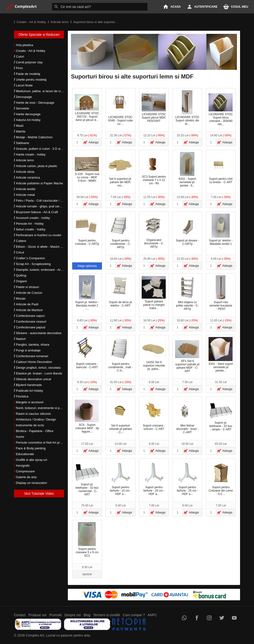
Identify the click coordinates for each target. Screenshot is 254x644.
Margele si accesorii (30, 402)
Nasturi (21, 339)
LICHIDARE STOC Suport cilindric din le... (187, 108)
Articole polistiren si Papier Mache (39, 183)
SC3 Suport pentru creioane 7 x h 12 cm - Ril (154, 170)
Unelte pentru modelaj (31, 80)
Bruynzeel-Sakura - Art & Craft (37, 212)
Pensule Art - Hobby (30, 224)
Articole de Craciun (29, 293)
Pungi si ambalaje (28, 350)
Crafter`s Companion (30, 258)
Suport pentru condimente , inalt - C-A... (120, 355)
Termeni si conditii (106, 615)
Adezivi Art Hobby (28, 120)
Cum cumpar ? (134, 615)
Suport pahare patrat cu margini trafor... (154, 293)
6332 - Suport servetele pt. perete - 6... (187, 170)
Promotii (55, 615)
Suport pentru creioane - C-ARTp (87, 230)
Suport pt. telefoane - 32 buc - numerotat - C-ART (87, 480)
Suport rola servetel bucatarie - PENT (221, 293)
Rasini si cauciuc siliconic (33, 414)
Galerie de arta (26, 477)
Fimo (19, 68)
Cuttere (21, 241)
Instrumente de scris (30, 425)
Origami (21, 281)
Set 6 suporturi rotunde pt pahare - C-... (120, 416)
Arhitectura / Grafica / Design (36, 419)
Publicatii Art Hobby (29, 391)
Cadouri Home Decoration (34, 362)
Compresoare (25, 471)
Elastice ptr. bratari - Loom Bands (39, 373)
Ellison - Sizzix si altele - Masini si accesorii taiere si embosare (59, 247)
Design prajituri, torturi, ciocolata (38, 368)
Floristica (22, 396)
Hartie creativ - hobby (31, 154)
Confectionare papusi (31, 327)
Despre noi (73, 615)
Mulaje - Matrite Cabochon (34, 137)
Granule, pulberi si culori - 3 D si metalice (44, 149)
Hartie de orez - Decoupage (35, 103)
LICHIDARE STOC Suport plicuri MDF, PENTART (154, 108)
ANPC (152, 615)
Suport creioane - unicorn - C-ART (154, 415)
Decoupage (24, 97)
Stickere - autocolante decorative (39, 333)
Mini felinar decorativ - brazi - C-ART (187, 416)
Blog (87, 615)
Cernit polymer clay (29, 62)
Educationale (25, 454)
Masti (20, 126)
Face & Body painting (31, 448)
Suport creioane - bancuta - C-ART (87, 353)
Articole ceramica (28, 178)
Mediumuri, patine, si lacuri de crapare (42, 91)
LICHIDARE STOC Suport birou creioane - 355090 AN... (221, 110)
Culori (20, 57)
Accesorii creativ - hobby (33, 218)
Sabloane (22, 143)
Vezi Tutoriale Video (39, 494)
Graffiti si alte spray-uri (32, 460)
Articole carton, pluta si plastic (37, 166)
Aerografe (23, 466)
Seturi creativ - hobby (31, 229)
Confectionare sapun (30, 316)
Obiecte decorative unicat (34, 379)
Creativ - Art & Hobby (31, 51)
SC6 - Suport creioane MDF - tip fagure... (87, 416)
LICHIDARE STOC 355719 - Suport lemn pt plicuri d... (87, 108)
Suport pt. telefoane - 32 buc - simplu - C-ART (221, 416)
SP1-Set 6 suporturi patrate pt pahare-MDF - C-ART (187, 356)
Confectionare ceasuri (31, 322)
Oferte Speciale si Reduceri (39, 35)
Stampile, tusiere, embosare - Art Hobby (44, 270)
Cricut (20, 252)
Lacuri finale (24, 85)
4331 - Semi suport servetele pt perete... (221, 355)
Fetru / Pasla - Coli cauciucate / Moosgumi (45, 201)
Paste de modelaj (28, 74)
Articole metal (25, 195)
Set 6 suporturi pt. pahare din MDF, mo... (120, 170)
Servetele (22, 108)
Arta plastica (25, 45)
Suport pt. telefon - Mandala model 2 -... (87, 293)
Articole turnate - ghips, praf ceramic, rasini (46, 206)
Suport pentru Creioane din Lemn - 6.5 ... (221, 478)
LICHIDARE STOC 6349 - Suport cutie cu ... (120, 108)
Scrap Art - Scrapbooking (33, 264)
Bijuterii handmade (29, 385)
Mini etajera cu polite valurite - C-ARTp (187, 293)
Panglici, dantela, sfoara (33, 345)
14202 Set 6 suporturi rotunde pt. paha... (154, 355)
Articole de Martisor (29, 310)
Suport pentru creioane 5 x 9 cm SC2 (87, 540)
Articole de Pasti (27, 304)
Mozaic (21, 298)
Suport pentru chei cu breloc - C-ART (221, 168)
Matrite (21, 131)
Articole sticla (25, 172)
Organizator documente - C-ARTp (154, 231)
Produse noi (37, 615)
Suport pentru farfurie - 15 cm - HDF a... (120, 478)
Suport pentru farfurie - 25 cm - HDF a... (187, 478)
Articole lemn (25, 160)
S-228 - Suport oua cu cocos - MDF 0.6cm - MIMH (87, 170)
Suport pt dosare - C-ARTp (187, 230)
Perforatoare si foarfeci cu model (38, 235)
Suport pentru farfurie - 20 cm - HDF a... (154, 478)
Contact (20, 615)
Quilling (21, 275)
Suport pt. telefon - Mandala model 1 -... (221, 231)
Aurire (20, 437)
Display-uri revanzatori (31, 483)
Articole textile (26, 189)
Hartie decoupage (28, 114)
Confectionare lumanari (32, 356)
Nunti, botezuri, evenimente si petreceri (43, 408)
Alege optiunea (87, 266)
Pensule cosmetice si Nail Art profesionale (45, 442)
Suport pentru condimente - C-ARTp (120, 231)
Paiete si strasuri (27, 287)
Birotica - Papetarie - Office (35, 431)
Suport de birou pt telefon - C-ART (120, 291)
